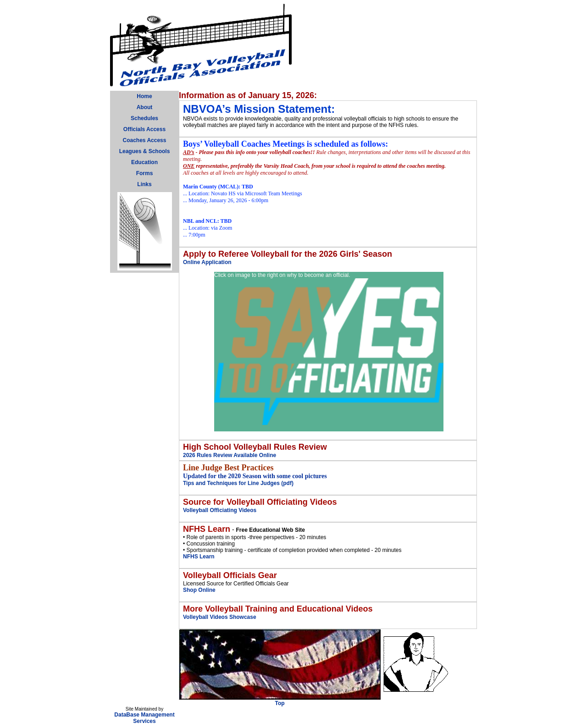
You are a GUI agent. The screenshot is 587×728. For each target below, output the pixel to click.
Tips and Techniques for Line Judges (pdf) (238, 483)
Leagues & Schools (145, 151)
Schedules (144, 118)
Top (280, 703)
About (145, 107)
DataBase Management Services (144, 718)
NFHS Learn (199, 557)
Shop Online (199, 590)
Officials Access (144, 129)
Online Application (207, 262)
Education (144, 162)
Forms (145, 173)
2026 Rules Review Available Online (230, 455)
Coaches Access (145, 140)
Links (144, 184)
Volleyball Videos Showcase (220, 617)
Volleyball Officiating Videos (220, 510)
